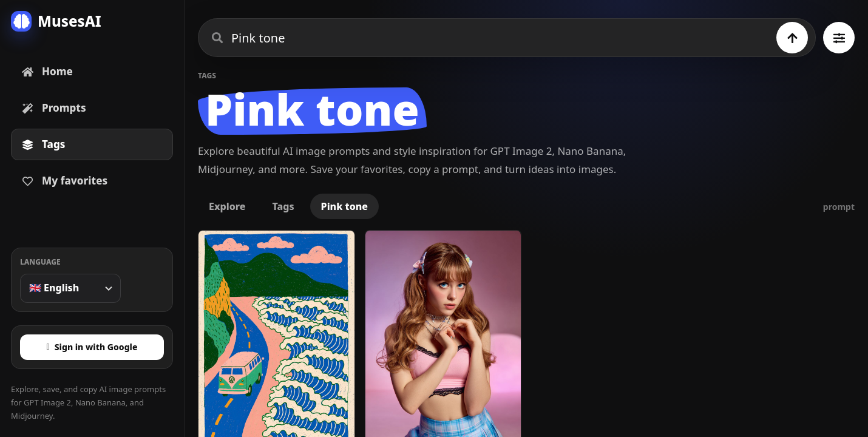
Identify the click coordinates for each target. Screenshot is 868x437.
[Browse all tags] (839, 38)
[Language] (70, 288)
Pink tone (344, 206)
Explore (227, 206)
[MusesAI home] (92, 21)
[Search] (792, 38)
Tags (283, 206)
